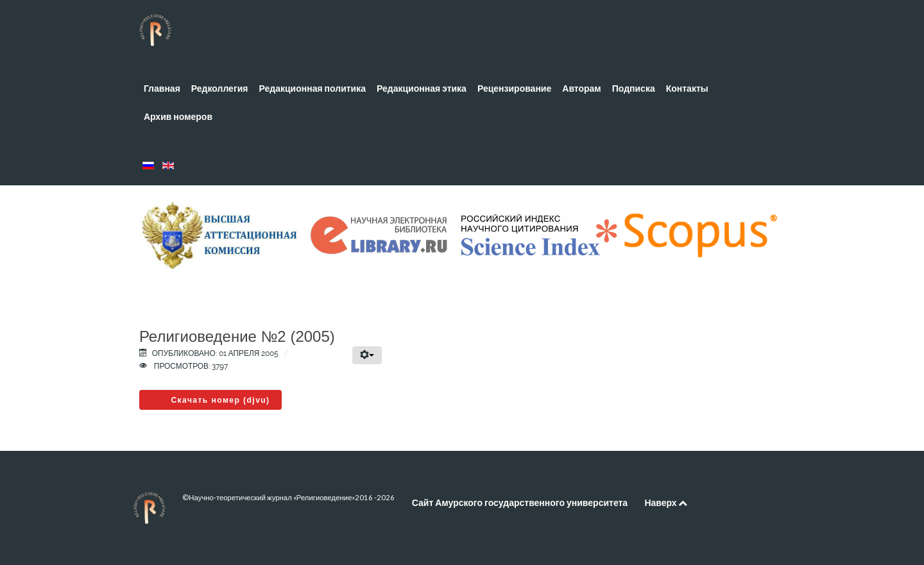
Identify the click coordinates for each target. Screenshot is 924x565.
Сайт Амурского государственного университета (520, 502)
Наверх (666, 502)
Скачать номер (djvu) (220, 400)
